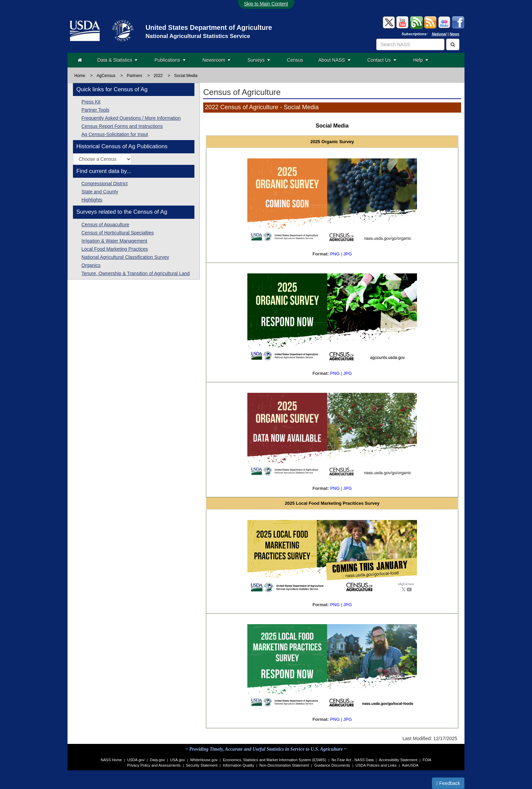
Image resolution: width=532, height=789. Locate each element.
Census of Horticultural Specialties (118, 233)
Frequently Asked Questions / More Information (131, 118)
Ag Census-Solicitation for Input (115, 134)
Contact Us (382, 60)
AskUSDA (410, 765)
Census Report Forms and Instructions (122, 126)
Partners (135, 76)
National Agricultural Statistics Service (198, 36)
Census (295, 60)
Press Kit (91, 102)
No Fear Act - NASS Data (353, 760)
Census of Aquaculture (105, 225)
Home (80, 76)
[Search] (453, 44)
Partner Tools (95, 110)
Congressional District (104, 184)
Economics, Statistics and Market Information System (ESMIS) (274, 760)
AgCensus (106, 76)
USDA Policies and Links (376, 765)
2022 (158, 76)
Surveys (259, 60)
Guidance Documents (332, 765)
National (439, 34)
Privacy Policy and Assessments (154, 765)
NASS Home (111, 760)
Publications (170, 60)
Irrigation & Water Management (114, 241)
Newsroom (217, 60)
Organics (91, 265)
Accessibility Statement (398, 760)
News (454, 34)
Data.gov (157, 760)
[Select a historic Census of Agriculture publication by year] (102, 159)
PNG (335, 254)
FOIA (427, 760)
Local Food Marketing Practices (115, 249)
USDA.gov (136, 760)
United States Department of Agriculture (209, 27)
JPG (348, 254)
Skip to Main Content (266, 4)
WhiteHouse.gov (204, 760)
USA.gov (178, 760)
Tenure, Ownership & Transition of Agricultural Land (136, 273)
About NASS (334, 60)
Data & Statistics (117, 60)
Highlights (92, 200)
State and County (100, 192)
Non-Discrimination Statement (284, 765)
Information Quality (239, 765)
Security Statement (202, 765)
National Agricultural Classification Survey (125, 257)
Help (421, 60)
